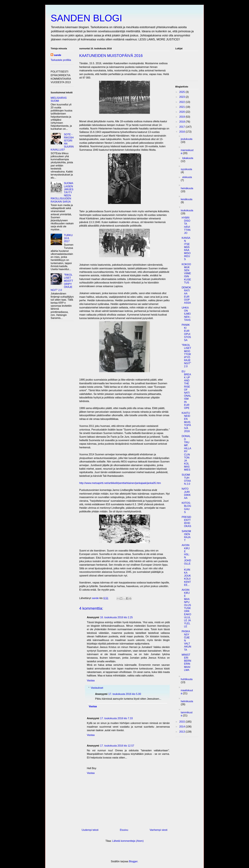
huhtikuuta (187, 679)
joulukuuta (187, 139)
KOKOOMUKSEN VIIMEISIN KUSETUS (186, 273)
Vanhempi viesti (158, 830)
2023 (182, 97)
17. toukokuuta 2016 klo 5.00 (125, 694)
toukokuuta (187, 210)
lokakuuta (188, 158)
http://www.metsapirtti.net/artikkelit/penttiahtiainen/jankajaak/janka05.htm (120, 483)
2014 (182, 727)
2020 (182, 112)
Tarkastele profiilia (61, 60)
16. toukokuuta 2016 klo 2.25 (116, 617)
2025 (182, 92)
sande (57, 55)
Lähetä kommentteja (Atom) (128, 841)
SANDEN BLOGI (86, 18)
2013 (182, 732)
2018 (182, 122)
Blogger (133, 861)
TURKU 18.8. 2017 (68, 238)
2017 (182, 127)
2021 (182, 107)
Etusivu (124, 830)
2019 (182, 117)
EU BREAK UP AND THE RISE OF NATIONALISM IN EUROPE (186, 390)
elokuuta (187, 177)
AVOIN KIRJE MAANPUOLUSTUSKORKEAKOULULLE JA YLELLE (186, 608)
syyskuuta (186, 169)
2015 (182, 722)
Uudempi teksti (90, 830)
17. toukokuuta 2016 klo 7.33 (116, 718)
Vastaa (91, 680)
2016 (182, 132)
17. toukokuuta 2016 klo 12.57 (117, 746)
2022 (182, 102)
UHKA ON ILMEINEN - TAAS (186, 314)
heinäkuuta (187, 188)
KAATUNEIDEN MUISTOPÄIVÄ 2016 (186, 422)
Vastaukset (97, 688)
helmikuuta (187, 701)
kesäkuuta (187, 199)
